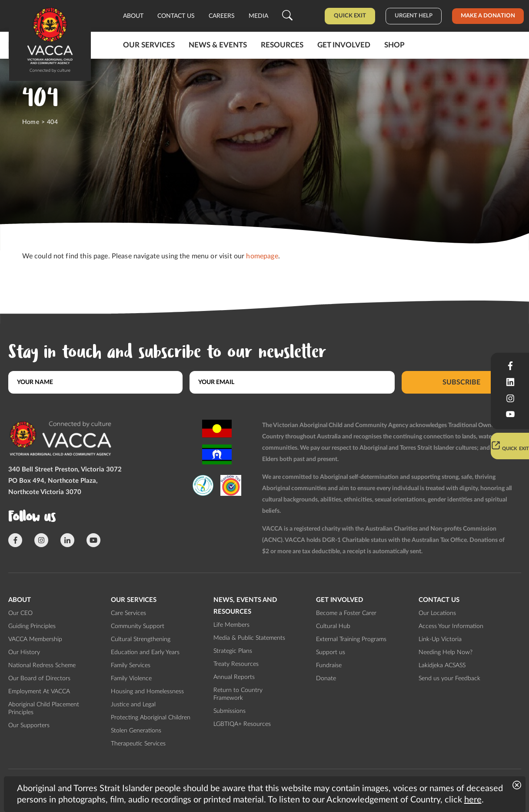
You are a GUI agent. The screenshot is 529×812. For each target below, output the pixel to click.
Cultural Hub (333, 626)
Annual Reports (234, 677)
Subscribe (461, 382)
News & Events (218, 45)
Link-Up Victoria (440, 639)
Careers (222, 16)
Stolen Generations (136, 731)
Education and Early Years (145, 652)
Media (258, 16)
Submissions (230, 711)
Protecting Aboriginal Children (151, 718)
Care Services (128, 613)
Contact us (176, 16)
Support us (331, 652)
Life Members (231, 625)
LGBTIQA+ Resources (242, 724)
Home (31, 122)
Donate (326, 678)
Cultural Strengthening (141, 639)
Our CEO (20, 613)
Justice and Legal (133, 705)
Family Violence (131, 678)
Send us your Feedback (449, 678)
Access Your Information (451, 626)
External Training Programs (351, 639)
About (133, 16)
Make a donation (488, 16)
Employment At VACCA (39, 692)
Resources (282, 45)
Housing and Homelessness (147, 692)
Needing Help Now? (446, 652)
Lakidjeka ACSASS (442, 665)
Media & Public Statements (249, 638)
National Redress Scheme (42, 665)
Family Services (131, 665)
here (473, 800)
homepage (262, 256)
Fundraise (329, 665)
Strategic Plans (233, 651)
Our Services (149, 45)
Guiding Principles (32, 626)
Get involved (344, 45)
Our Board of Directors (39, 678)
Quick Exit (350, 16)
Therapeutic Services (138, 744)
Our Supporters (29, 725)
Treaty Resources (236, 664)
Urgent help (414, 16)
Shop (394, 45)
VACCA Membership (35, 639)
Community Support (138, 626)
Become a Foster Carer (346, 613)
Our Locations (437, 613)
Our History (24, 652)
